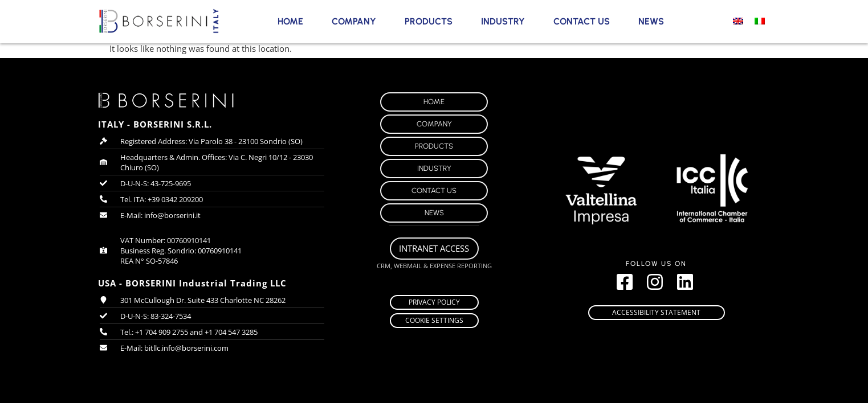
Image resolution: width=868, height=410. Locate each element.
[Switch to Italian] (760, 20)
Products (429, 21)
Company (354, 21)
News (651, 21)
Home (290, 21)
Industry (503, 21)
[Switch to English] (738, 20)
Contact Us (582, 21)
